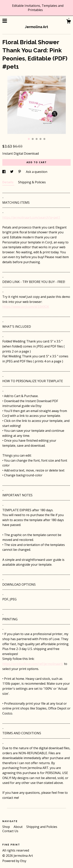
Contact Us (10, 831)
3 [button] (37, 139)
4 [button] (40, 139)
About (18, 827)
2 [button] (33, 139)
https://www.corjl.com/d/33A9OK (26, 307)
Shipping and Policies (42, 827)
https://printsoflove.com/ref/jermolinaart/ (33, 664)
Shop (7, 827)
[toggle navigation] (5, 21)
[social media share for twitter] (12, 172)
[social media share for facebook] (4, 172)
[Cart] (69, 22)
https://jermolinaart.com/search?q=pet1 (31, 217)
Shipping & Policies (32, 182)
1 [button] (29, 139)
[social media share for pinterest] (20, 172)
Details (8, 182)
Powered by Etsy (14, 861)
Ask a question (37, 172)
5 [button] (44, 139)
